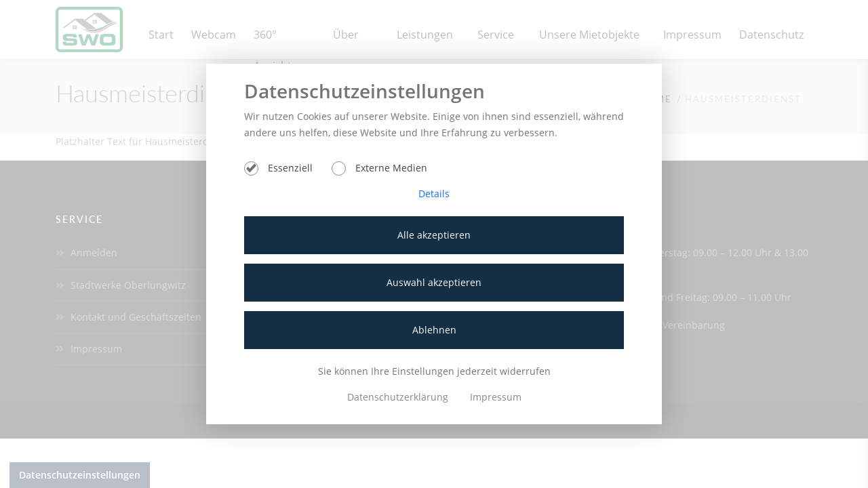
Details (434, 194)
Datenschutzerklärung (399, 397)
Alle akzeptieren (434, 235)
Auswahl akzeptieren (434, 282)
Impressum (496, 397)
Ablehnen (434, 330)
